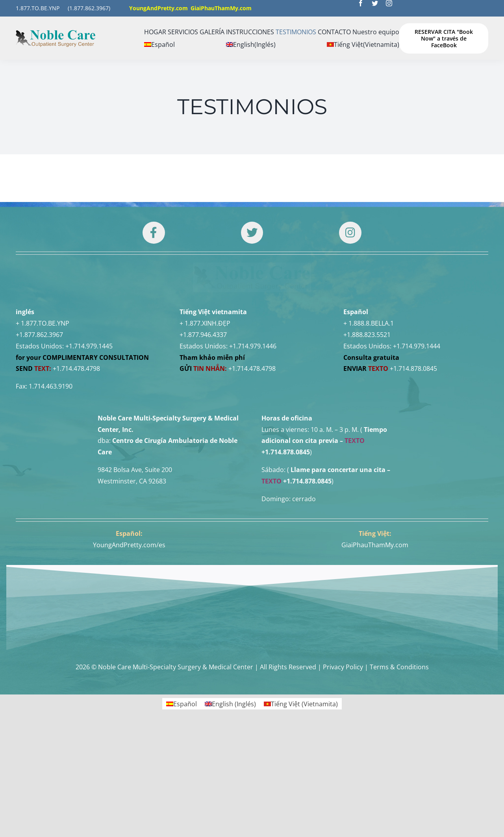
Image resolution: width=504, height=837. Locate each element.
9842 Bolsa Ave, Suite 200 (135, 558)
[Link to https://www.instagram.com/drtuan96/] (350, 233)
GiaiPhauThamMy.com (375, 633)
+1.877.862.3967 (39, 423)
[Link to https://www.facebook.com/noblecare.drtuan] (154, 233)
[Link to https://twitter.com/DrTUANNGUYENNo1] (252, 233)
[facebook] (361, 3)
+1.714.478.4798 (76, 457)
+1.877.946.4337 (203, 423)
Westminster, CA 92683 (132, 570)
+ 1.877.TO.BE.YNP (43, 412)
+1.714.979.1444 (417, 435)
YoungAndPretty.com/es (129, 633)
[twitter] (375, 3)
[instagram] (389, 3)
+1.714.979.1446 (253, 435)
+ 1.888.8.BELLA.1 (369, 412)
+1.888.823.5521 (367, 423)
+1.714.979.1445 (89, 435)
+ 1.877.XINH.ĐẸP (205, 412)
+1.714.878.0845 (413, 457)
